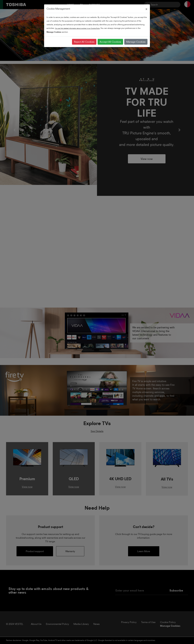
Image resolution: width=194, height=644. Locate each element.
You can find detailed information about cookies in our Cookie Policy (78, 28)
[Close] (146, 9)
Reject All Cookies (84, 42)
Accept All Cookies (110, 42)
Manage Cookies (136, 42)
